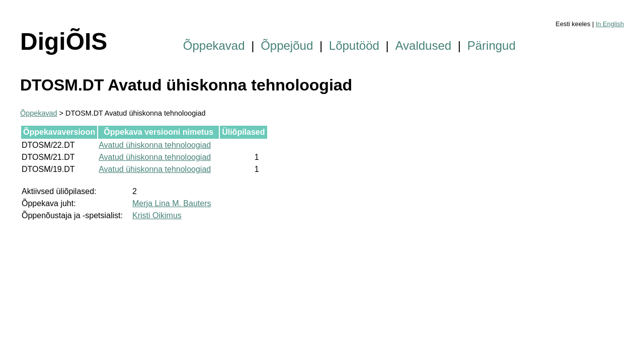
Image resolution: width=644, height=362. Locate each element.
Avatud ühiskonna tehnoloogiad (155, 145)
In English (610, 24)
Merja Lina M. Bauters (172, 203)
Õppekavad (214, 46)
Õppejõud (287, 46)
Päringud (492, 46)
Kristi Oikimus (157, 215)
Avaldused (424, 46)
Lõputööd (354, 46)
